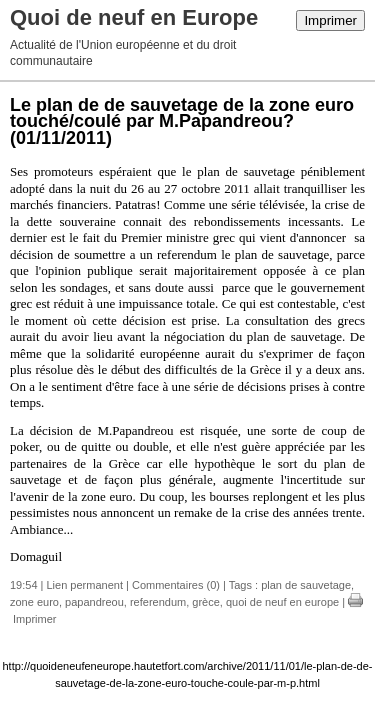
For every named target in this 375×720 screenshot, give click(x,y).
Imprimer (330, 20)
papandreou (94, 602)
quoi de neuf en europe (282, 602)
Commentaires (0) (176, 585)
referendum (158, 602)
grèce (206, 602)
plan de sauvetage (306, 585)
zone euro (34, 602)
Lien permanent (85, 585)
